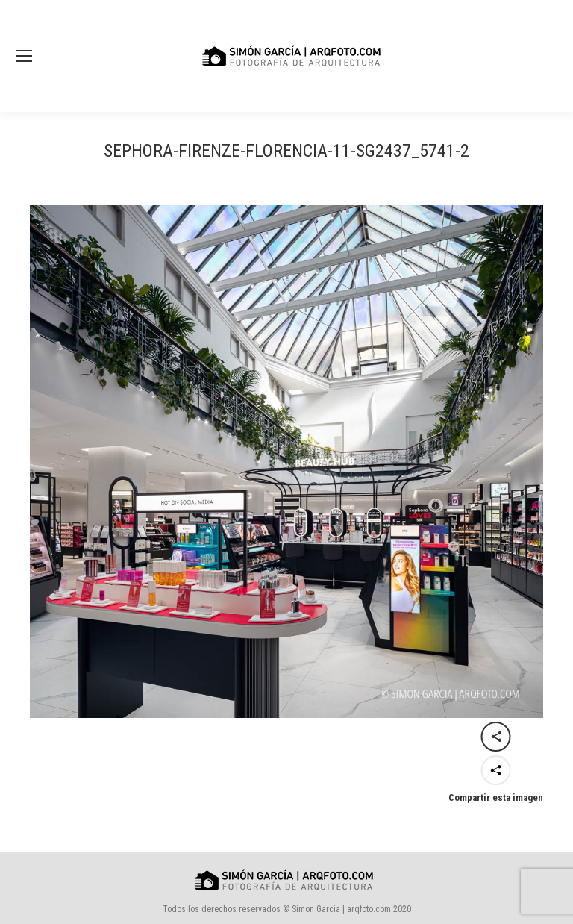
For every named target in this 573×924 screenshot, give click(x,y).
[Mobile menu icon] (24, 56)
